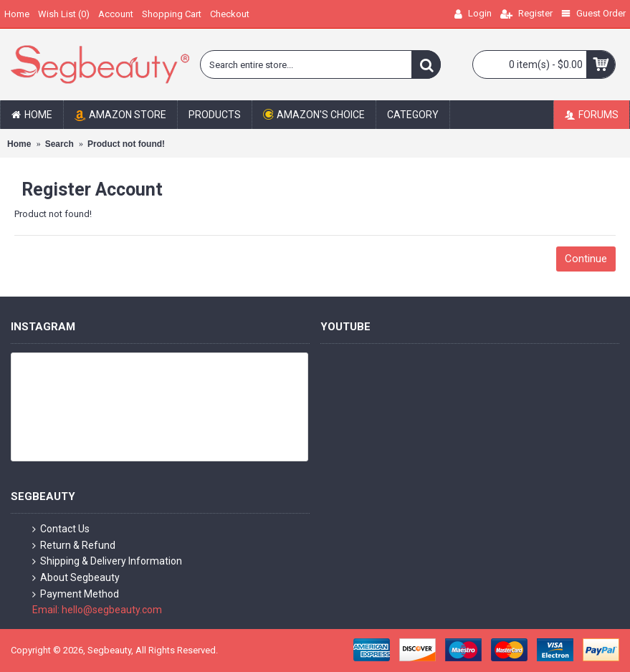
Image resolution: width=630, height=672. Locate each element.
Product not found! (126, 144)
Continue (586, 259)
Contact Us (61, 529)
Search (59, 144)
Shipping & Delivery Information (107, 561)
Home (19, 144)
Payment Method (76, 594)
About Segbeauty (76, 578)
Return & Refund (74, 546)
